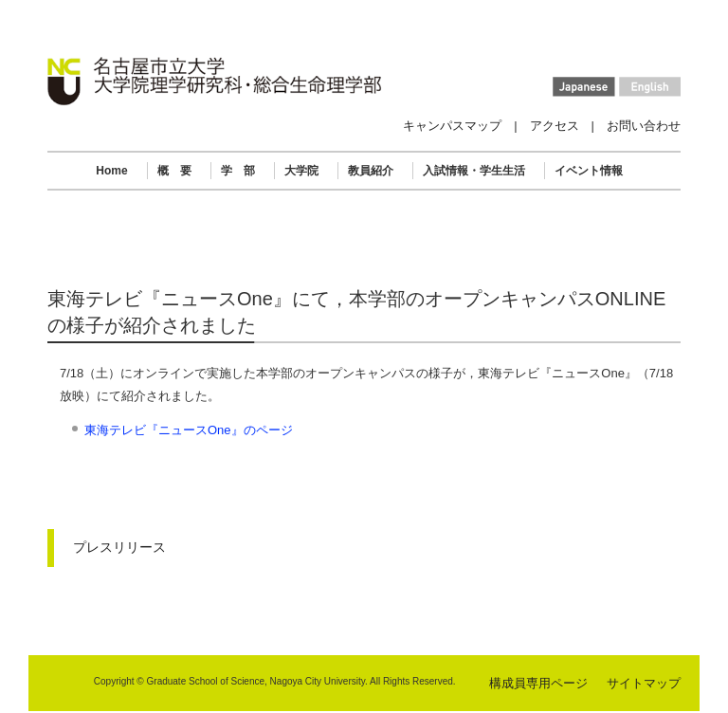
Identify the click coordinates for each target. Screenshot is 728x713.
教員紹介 (371, 171)
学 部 (238, 171)
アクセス (555, 126)
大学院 (301, 171)
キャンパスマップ (452, 126)
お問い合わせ (644, 126)
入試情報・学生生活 (474, 171)
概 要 (174, 171)
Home (111, 171)
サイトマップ (644, 683)
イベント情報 (589, 171)
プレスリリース (119, 547)
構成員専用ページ (538, 683)
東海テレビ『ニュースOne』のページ (189, 430)
